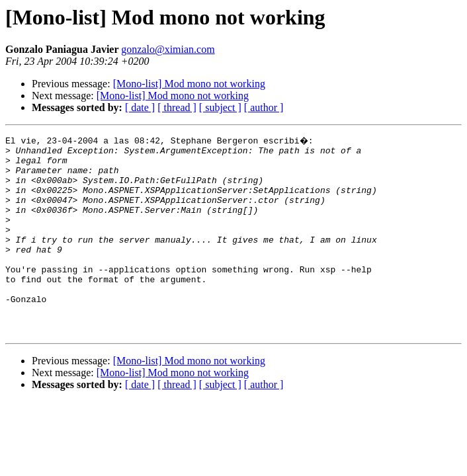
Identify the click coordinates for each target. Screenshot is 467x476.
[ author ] (264, 107)
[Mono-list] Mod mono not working (189, 84)
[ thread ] (177, 107)
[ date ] (140, 107)
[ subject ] (220, 107)
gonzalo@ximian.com (168, 49)
